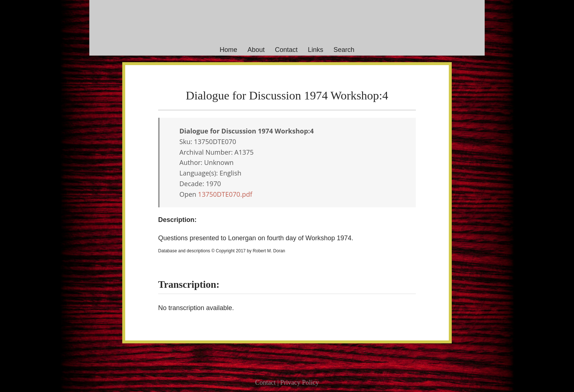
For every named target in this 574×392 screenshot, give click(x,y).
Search (344, 50)
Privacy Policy (300, 382)
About (256, 50)
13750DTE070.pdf (225, 194)
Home (228, 50)
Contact (286, 50)
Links (316, 50)
